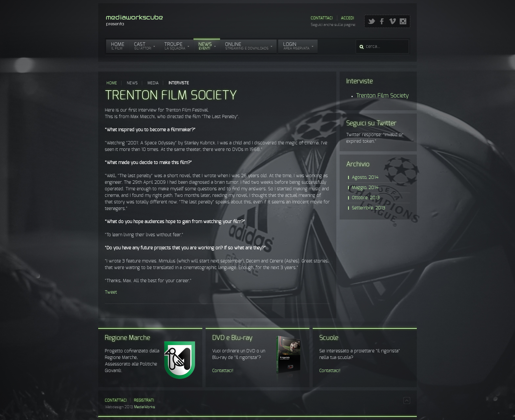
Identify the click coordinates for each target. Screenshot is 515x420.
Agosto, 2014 (365, 178)
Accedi (347, 18)
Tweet (111, 292)
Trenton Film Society (171, 96)
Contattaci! (223, 371)
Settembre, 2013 (369, 208)
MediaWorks (145, 407)
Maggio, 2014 (365, 188)
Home (112, 83)
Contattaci (322, 18)
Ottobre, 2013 (366, 198)
